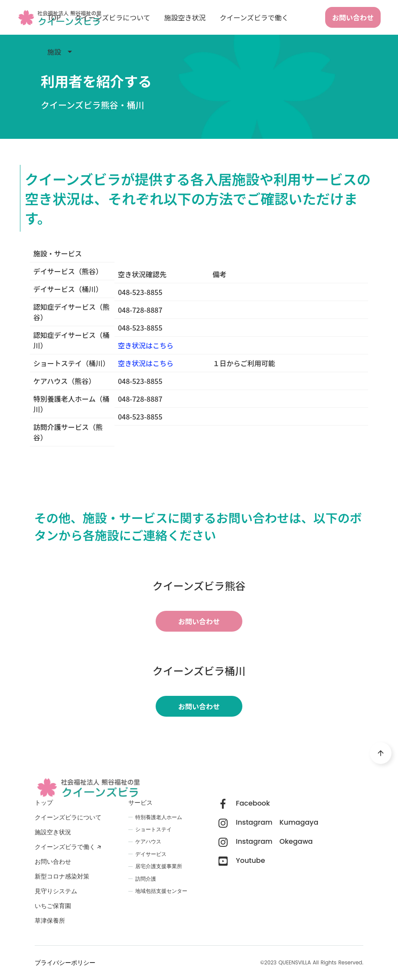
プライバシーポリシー (65, 963)
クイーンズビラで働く (254, 17)
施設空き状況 (185, 17)
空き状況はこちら (146, 363)
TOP (54, 17)
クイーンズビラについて (112, 17)
